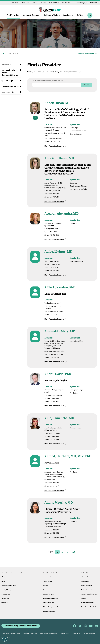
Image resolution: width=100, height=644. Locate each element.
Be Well (80, 15)
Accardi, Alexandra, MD (62, 214)
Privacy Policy (65, 634)
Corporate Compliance (30, 634)
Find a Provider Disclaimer (87, 53)
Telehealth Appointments (51, 607)
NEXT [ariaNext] (74, 552)
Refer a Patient (85, 577)
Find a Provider (47, 581)
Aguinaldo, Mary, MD (60, 332)
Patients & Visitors (52, 15)
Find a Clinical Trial (48, 603)
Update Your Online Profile (89, 607)
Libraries (83, 598)
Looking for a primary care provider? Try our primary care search (54, 72)
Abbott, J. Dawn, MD (59, 159)
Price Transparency (90, 634)
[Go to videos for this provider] (35, 118)
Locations (68, 15)
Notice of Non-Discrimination (49, 634)
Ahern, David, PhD (58, 374)
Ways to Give (54, 3)
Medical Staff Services (87, 590)
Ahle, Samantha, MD (59, 418)
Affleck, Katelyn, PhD (60, 288)
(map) (57, 130)
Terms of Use (77, 634)
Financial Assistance (49, 590)
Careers (35, 3)
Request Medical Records (51, 598)
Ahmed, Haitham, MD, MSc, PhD (68, 456)
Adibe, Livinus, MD (58, 252)
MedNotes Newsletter (87, 603)
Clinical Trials (25, 3)
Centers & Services (32, 15)
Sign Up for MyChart (49, 594)
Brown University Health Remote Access (21, 626)
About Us (4, 577)
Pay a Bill (43, 3)
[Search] (90, 15)
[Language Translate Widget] (82, 3)
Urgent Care (66, 3)
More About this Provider (56, 146)
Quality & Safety (6, 590)
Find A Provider (13, 15)
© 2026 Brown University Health (11, 634)
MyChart (94, 3)
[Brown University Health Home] (4, 54)
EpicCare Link (85, 581)
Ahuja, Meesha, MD (59, 503)
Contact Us (14, 3)
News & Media (6, 594)
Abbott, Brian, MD (58, 103)
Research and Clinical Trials (89, 594)
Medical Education (86, 586)
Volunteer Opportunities (9, 586)
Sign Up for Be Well (49, 611)
